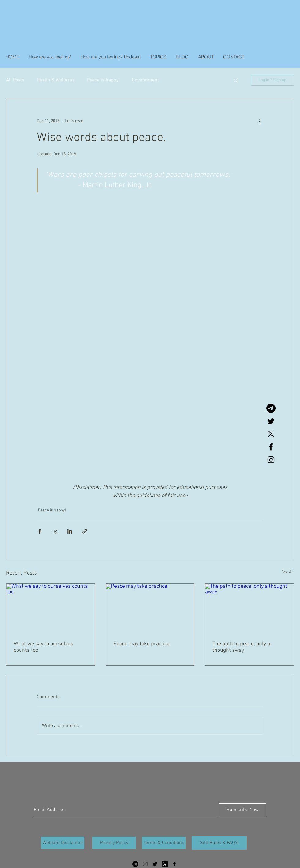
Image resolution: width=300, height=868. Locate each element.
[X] (271, 434)
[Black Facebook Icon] (271, 447)
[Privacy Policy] (114, 843)
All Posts (15, 80)
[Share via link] (85, 531)
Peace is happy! (103, 80)
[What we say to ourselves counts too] (51, 609)
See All (288, 572)
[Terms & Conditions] (164, 843)
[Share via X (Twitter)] (55, 531)
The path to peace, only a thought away (241, 647)
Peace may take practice (141, 644)
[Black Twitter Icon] (271, 421)
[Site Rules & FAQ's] (219, 843)
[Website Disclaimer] (63, 843)
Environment (145, 80)
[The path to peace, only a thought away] (249, 609)
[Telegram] (271, 408)
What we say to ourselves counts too (43, 647)
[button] (236, 80)
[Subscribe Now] (243, 810)
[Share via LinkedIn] (70, 531)
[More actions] (260, 121)
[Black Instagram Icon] (271, 460)
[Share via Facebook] (40, 531)
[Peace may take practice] (150, 609)
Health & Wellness (56, 80)
